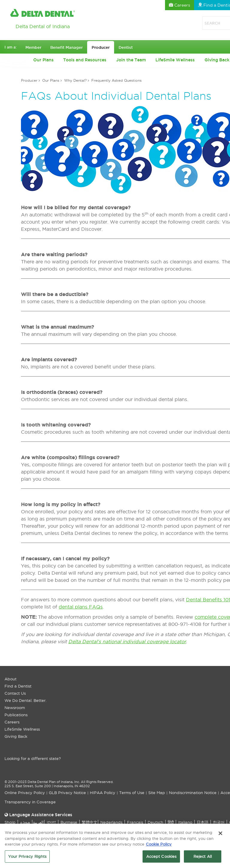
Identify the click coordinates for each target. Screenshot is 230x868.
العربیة (38, 822)
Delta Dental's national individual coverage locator (127, 641)
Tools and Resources (85, 60)
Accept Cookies (161, 858)
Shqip (10, 822)
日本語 (203, 822)
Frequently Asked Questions (116, 80)
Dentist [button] (126, 47)
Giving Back (16, 736)
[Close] (220, 835)
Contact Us (15, 693)
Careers (12, 722)
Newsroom (15, 708)
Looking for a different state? (33, 758)
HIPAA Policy (103, 793)
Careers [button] (180, 5)
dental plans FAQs (81, 607)
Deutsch (155, 822)
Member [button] (33, 47)
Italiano (185, 822)
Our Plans (43, 60)
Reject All (203, 858)
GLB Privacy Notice (67, 793)
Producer (29, 80)
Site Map (157, 793)
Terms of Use (132, 793)
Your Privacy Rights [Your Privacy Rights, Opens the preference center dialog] (27, 858)
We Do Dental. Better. (25, 700)
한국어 (219, 822)
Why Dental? (75, 80)
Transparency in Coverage (30, 802)
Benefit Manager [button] (66, 47)
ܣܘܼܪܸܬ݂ (25, 822)
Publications (16, 715)
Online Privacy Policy (25, 793)
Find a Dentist (18, 686)
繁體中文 (90, 822)
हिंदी (171, 822)
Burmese (69, 822)
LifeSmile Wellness (175, 60)
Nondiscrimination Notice (193, 793)
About (10, 679)
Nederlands (111, 822)
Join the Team (131, 60)
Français (135, 822)
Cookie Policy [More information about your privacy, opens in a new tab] (159, 846)
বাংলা (51, 822)
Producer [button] (101, 47)
